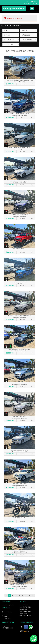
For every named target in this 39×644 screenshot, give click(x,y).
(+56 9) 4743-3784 (25, 607)
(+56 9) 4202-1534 (32, 3)
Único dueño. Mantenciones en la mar (19, 351)
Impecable (19, 284)
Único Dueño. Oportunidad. (19, 216)
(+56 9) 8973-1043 (25, 611)
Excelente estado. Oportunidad (19, 385)
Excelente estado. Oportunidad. (19, 418)
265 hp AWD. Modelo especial (19, 183)
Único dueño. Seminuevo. (19, 250)
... (29, 595)
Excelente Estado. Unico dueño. (19, 115)
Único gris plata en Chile (19, 82)
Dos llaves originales (19, 149)
